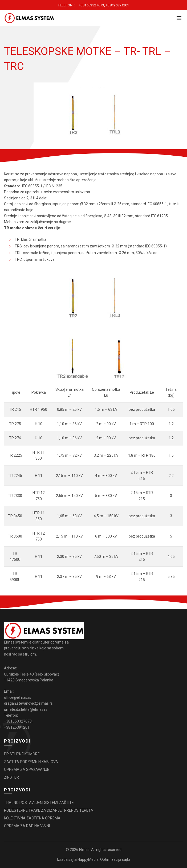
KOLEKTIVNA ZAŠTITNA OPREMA (32, 818)
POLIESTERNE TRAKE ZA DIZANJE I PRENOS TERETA (49, 810)
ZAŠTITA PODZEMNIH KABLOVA (31, 762)
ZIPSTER (11, 777)
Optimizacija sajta (115, 859)
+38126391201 (117, 5)
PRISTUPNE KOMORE (22, 754)
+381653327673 (92, 5)
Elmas (84, 850)
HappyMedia (88, 859)
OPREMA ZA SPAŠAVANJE (27, 770)
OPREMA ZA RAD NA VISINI (27, 826)
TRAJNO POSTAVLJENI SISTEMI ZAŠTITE (39, 803)
